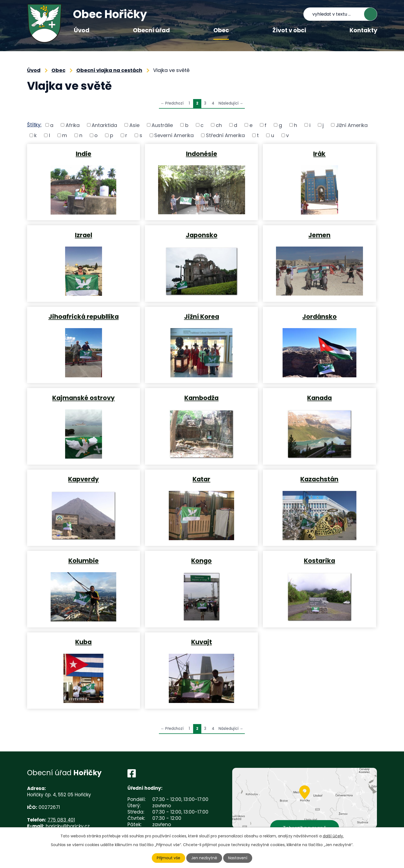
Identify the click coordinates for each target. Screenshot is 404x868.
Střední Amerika (225, 135)
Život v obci (289, 30)
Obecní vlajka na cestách (109, 70)
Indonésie (202, 154)
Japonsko (202, 235)
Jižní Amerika (352, 125)
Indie (84, 154)
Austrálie (162, 125)
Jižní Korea (202, 316)
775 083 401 (61, 820)
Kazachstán (319, 479)
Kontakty (363, 30)
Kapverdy (83, 479)
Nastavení (238, 858)
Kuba (83, 642)
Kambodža (201, 398)
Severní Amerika (174, 135)
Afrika (73, 125)
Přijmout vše (168, 858)
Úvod (82, 30)
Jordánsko (319, 316)
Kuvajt (202, 642)
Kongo (201, 560)
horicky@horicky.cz (68, 826)
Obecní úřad (151, 30)
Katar (201, 479)
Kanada (319, 398)
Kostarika (319, 560)
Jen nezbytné (204, 858)
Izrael (84, 235)
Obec (221, 30)
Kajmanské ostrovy (83, 398)
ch (219, 125)
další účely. (333, 836)
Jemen (319, 235)
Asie (134, 125)
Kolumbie (84, 560)
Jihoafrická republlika (84, 316)
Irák (319, 154)
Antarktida (104, 125)
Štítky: (34, 125)
